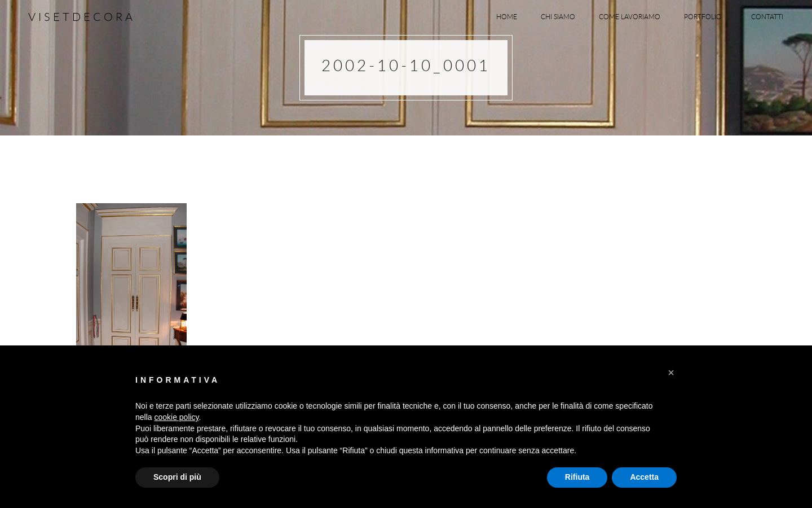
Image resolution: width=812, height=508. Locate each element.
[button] (671, 373)
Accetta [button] (644, 477)
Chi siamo (558, 16)
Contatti (767, 16)
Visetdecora (82, 17)
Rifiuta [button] (577, 477)
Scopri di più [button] (177, 477)
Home (507, 16)
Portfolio (706, 16)
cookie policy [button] (176, 417)
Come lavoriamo (630, 16)
